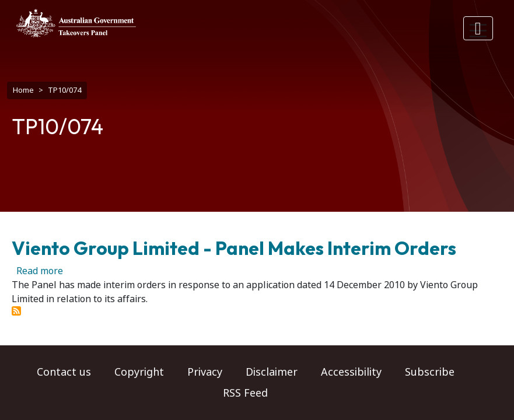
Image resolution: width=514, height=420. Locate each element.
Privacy (205, 372)
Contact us (64, 372)
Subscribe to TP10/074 (16, 311)
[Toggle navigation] (478, 28)
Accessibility (351, 372)
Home (23, 90)
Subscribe (430, 372)
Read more (40, 271)
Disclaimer (272, 372)
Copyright (139, 372)
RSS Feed (245, 393)
